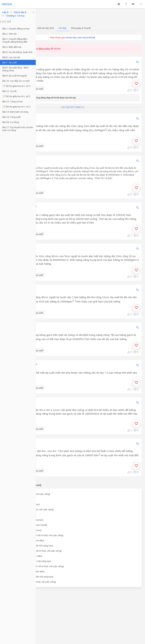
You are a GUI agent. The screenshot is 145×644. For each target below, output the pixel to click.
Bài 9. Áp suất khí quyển (15, 76)
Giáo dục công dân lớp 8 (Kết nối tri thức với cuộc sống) (36, 566)
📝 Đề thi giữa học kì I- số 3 (16, 107)
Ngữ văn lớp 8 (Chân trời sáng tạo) (26, 520)
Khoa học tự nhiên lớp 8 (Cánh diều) (26, 540)
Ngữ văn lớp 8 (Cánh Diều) (21, 515)
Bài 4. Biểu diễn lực (12, 47)
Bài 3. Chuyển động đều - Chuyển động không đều (15, 40)
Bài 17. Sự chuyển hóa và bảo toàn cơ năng (18, 129)
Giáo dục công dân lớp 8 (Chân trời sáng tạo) (31, 577)
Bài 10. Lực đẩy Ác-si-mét (16, 81)
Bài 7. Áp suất (10, 62)
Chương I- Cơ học (15, 16)
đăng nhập (44, 48)
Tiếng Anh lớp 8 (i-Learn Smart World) (27, 525)
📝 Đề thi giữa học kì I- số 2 (16, 96)
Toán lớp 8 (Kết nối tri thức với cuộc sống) (29, 494)
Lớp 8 (5, 12)
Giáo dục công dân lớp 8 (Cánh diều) (26, 571)
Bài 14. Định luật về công (15, 112)
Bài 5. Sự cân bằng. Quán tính (17, 52)
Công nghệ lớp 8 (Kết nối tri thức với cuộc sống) (32, 582)
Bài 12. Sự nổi (9, 91)
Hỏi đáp (63, 28)
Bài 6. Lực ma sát (11, 57)
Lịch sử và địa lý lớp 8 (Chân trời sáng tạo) (29, 561)
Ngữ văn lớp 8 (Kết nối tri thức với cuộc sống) (31, 509)
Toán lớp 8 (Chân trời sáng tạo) (24, 504)
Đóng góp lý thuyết (81, 28)
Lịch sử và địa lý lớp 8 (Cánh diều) (25, 556)
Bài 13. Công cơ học (13, 101)
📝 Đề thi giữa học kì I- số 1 (16, 86)
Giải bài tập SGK (46, 28)
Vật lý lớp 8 (20, 12)
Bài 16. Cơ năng (11, 122)
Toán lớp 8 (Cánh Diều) (20, 499)
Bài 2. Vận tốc (10, 34)
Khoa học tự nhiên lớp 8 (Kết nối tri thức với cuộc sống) (36, 535)
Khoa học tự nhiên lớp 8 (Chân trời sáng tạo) (30, 546)
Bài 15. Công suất (11, 117)
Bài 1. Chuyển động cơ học (16, 29)
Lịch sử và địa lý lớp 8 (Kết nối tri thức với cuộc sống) (35, 551)
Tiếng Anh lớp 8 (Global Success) (25, 530)
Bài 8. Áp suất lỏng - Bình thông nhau (15, 69)
